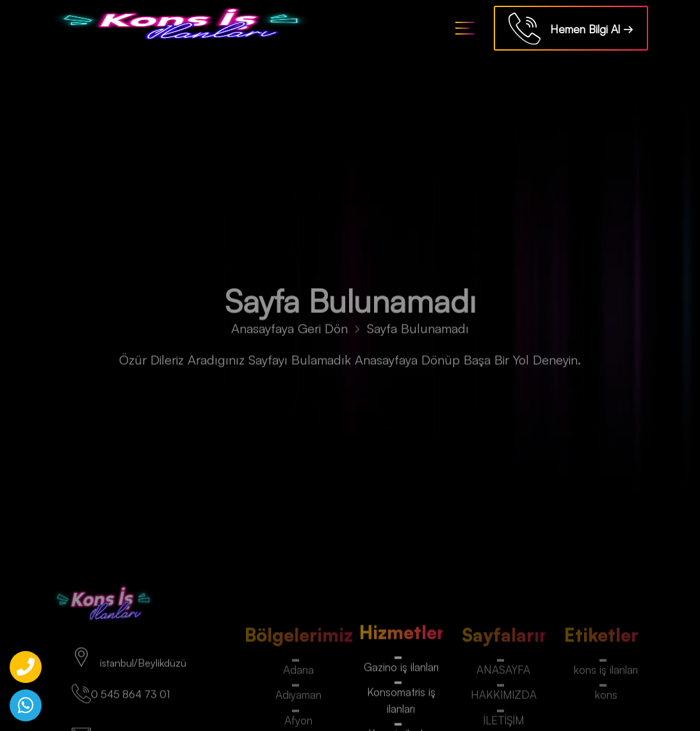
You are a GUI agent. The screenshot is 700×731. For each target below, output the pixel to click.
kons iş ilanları (606, 672)
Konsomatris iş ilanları (401, 703)
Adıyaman (298, 698)
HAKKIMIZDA (504, 698)
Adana (298, 672)
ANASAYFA (503, 672)
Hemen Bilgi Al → (571, 31)
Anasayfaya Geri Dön (289, 331)
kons (606, 698)
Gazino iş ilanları (401, 670)
